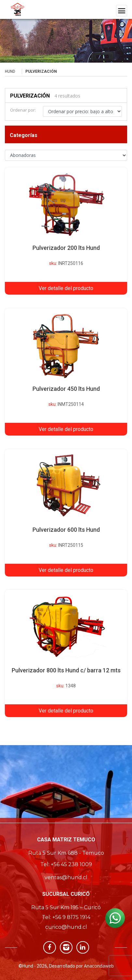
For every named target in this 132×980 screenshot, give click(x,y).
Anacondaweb (99, 966)
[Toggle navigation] (122, 11)
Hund (10, 71)
